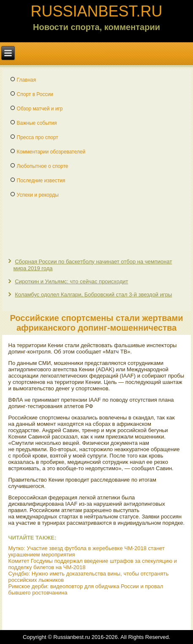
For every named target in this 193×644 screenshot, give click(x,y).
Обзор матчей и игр (40, 109)
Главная (27, 80)
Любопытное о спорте (43, 166)
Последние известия (41, 181)
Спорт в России (35, 94)
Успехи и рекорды (38, 195)
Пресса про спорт (38, 137)
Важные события (37, 123)
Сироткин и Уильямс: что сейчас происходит (71, 281)
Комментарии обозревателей (51, 152)
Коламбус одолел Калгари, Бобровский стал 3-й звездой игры (93, 295)
